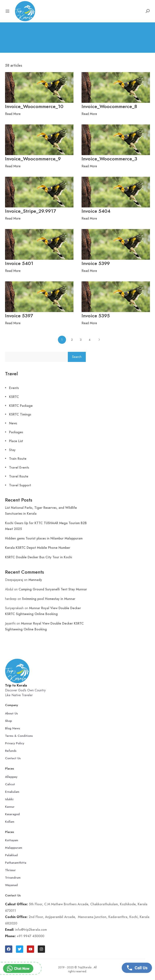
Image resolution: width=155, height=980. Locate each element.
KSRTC (14, 397)
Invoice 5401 (19, 263)
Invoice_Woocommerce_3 (109, 159)
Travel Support (20, 485)
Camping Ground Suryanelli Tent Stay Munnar (53, 589)
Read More (13, 114)
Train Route (18, 459)
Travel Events (19, 467)
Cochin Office (16, 917)
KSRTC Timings (20, 414)
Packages (16, 432)
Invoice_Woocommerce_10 (34, 106)
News (13, 423)
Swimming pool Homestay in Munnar (49, 599)
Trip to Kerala (16, 686)
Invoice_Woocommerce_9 (33, 159)
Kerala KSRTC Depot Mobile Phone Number (38, 548)
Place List (16, 441)
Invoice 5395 (96, 316)
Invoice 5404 (96, 211)
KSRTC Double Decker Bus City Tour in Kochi (39, 557)
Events (14, 388)
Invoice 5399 (96, 263)
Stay (12, 450)
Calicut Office (16, 904)
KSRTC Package (21, 406)
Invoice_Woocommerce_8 (109, 106)
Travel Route (19, 476)
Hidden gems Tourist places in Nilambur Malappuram (44, 538)
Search (77, 357)
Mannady (35, 580)
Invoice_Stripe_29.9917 (30, 211)
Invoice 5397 (19, 316)
